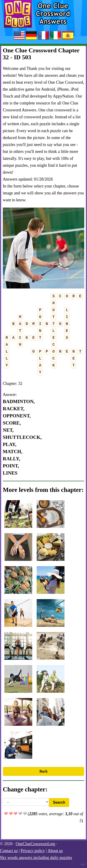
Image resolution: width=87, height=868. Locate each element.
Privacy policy (33, 851)
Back (43, 771)
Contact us (9, 851)
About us (55, 851)
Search (59, 802)
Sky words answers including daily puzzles (36, 858)
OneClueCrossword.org (35, 844)
